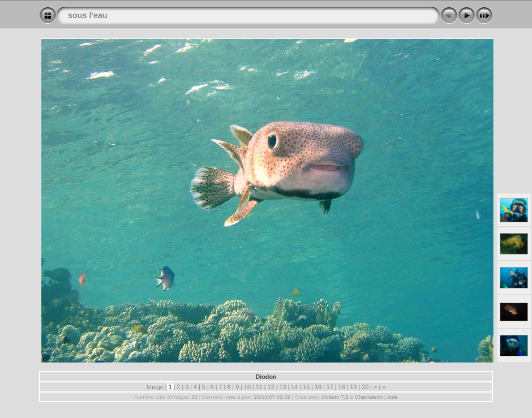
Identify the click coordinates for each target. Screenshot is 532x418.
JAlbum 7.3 (334, 397)
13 (282, 387)
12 (271, 387)
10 (247, 387)
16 (318, 387)
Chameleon (369, 397)
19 (353, 387)
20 (365, 387)
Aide (392, 397)
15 (306, 387)
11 (259, 387)
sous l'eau (88, 15)
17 (330, 387)
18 (342, 387)
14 (294, 387)
